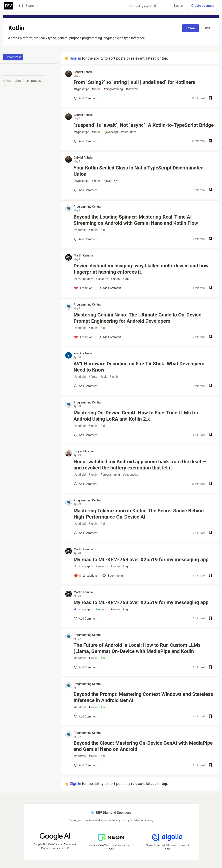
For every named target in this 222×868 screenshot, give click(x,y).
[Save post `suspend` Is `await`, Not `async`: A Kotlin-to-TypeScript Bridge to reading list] (210, 141)
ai (103, 230)
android (80, 230)
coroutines (129, 132)
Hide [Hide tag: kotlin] (207, 28)
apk (103, 377)
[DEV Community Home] (8, 6)
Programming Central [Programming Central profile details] (88, 207)
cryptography (83, 279)
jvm (117, 181)
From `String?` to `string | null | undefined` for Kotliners (134, 82)
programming (113, 89)
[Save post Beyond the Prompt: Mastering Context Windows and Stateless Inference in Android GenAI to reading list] (210, 717)
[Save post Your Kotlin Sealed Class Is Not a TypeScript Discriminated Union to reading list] (210, 190)
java (107, 181)
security (102, 279)
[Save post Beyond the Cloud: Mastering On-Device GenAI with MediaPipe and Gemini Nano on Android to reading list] (210, 765)
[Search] (21, 6)
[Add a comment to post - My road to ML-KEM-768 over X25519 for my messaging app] (86, 576)
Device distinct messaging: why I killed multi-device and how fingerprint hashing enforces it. (141, 269)
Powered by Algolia (142, 6)
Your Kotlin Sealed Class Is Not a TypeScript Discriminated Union (139, 171)
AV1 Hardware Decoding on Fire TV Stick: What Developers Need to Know (139, 367)
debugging (131, 475)
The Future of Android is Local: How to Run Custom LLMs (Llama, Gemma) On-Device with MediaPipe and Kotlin (137, 648)
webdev (132, 89)
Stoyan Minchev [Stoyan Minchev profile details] (84, 451)
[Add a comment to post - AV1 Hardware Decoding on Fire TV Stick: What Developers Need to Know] (86, 386)
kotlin (96, 89)
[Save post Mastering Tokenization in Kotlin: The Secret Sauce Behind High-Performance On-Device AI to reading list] (210, 533)
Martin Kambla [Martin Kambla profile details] (83, 255)
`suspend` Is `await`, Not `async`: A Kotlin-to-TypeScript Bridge (144, 125)
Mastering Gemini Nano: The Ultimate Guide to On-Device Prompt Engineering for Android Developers (137, 318)
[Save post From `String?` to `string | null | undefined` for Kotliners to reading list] (210, 98)
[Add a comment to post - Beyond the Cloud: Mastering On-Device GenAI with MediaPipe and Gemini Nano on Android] (86, 765)
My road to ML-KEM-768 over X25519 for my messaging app (141, 560)
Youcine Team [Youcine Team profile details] (83, 353)
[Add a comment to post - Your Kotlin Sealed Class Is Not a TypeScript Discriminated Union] (86, 190)
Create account (202, 6)
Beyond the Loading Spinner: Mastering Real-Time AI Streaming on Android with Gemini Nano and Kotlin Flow (136, 220)
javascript (111, 132)
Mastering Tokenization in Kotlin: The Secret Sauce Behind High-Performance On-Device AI (139, 514)
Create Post (13, 57)
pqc (126, 279)
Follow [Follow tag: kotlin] (191, 28)
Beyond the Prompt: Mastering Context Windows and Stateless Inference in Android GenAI (143, 697)
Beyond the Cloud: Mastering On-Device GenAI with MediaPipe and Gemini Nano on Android (143, 746)
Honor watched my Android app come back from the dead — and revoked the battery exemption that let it (140, 465)
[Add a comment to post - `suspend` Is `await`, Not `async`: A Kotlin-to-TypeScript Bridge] (86, 141)
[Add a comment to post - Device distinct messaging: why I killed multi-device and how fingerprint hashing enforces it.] (83, 288)
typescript (81, 89)
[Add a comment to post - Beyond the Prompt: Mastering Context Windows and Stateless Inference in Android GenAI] (86, 716)
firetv (93, 377)
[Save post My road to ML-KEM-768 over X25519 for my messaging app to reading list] (210, 576)
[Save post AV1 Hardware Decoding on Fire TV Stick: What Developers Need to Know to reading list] (210, 386)
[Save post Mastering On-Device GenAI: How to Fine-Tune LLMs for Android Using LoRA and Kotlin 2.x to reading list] (210, 435)
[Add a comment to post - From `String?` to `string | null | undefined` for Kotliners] (86, 98)
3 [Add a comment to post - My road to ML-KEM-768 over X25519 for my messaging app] (113, 576)
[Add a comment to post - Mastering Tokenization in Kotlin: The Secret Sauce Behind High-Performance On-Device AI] (86, 533)
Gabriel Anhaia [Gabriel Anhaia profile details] (83, 72)
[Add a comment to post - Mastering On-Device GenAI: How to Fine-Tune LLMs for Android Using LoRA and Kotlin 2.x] (86, 435)
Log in (179, 6)
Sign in (75, 58)
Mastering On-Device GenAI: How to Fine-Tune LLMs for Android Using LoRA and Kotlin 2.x (136, 416)
